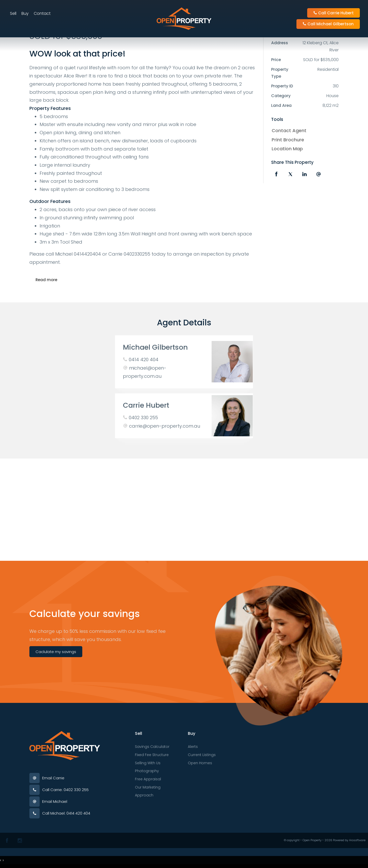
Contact (42, 14)
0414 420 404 (144, 359)
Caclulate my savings (56, 652)
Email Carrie (53, 778)
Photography (147, 771)
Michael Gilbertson (155, 347)
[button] (304, 140)
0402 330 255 (143, 418)
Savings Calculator (152, 747)
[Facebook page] (7, 840)
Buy (25, 14)
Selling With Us (148, 763)
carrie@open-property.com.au (165, 426)
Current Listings (202, 755)
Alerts (193, 747)
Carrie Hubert (146, 405)
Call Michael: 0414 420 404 (66, 813)
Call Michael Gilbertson (328, 24)
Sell (13, 14)
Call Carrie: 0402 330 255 (65, 790)
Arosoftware (357, 840)
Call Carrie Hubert (333, 13)
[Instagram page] (20, 840)
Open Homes (200, 763)
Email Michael (55, 801)
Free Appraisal (148, 779)
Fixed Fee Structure (152, 755)
